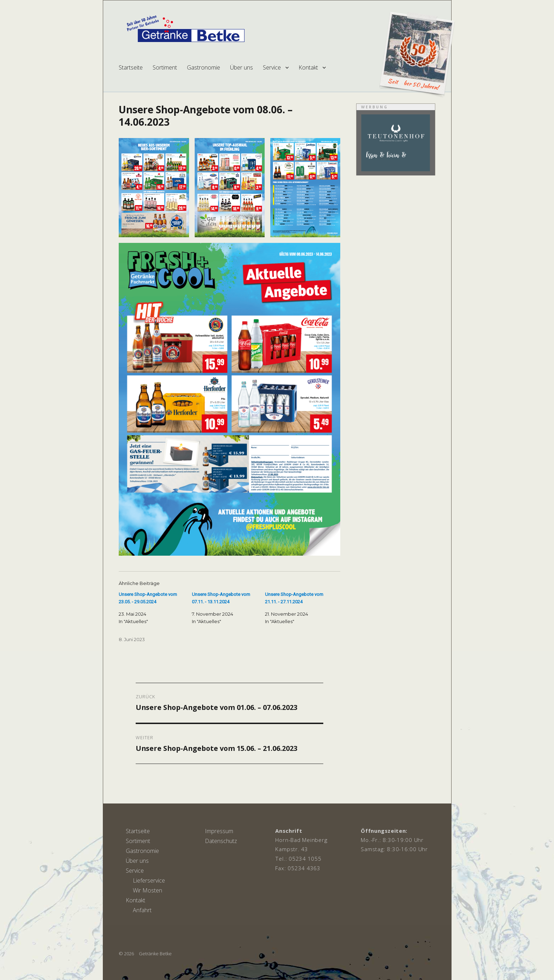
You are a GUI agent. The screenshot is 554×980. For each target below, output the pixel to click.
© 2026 (126, 954)
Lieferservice (149, 880)
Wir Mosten (148, 890)
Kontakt (308, 67)
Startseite (131, 67)
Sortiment (165, 67)
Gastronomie (204, 67)
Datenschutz (221, 841)
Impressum (219, 831)
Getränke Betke (155, 954)
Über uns (241, 67)
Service (272, 67)
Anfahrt (142, 910)
